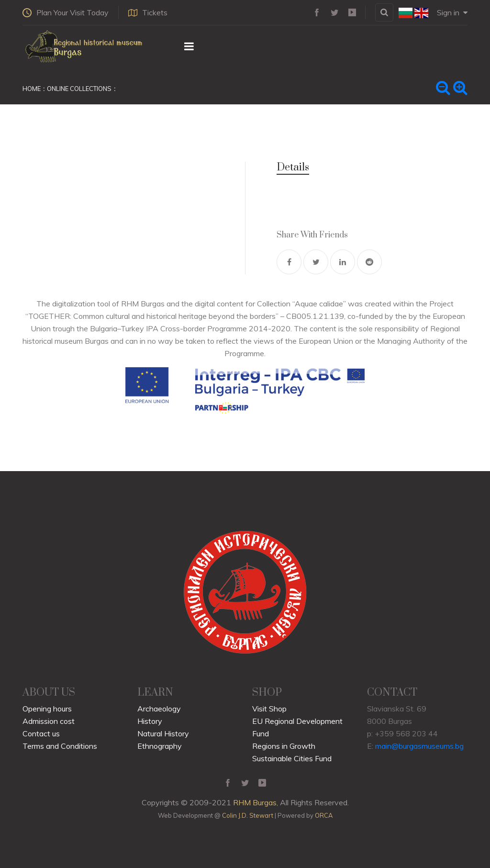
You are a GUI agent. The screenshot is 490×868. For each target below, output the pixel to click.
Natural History (163, 733)
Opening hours (47, 709)
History (150, 721)
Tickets (148, 12)
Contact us (41, 733)
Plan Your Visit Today (66, 12)
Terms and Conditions (60, 746)
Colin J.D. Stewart (248, 815)
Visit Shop (269, 709)
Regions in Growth (284, 746)
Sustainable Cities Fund (292, 758)
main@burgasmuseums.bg (419, 746)
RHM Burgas (255, 802)
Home (32, 89)
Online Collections (79, 89)
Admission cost (49, 721)
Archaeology (159, 709)
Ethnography (160, 746)
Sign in (452, 12)
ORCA (324, 815)
